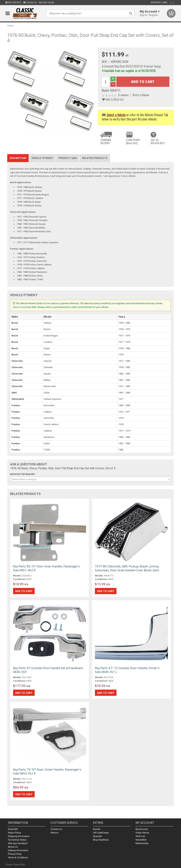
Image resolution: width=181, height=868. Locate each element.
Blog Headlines (101, 840)
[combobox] (91, 479)
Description (18, 158)
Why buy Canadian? (18, 843)
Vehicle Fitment (42, 158)
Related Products (95, 158)
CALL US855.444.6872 (158, 141)
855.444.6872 (13, 2)
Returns (54, 833)
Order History (142, 833)
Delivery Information (18, 850)
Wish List (140, 836)
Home (10, 26)
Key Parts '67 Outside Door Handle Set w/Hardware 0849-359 (48, 670)
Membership (142, 843)
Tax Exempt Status (17, 840)
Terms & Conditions (18, 857)
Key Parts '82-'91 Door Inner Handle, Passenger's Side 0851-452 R (46, 568)
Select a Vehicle (116, 115)
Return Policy (14, 833)
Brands (97, 829)
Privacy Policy (15, 854)
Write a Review (141, 95)
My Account (142, 829)
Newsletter (141, 840)
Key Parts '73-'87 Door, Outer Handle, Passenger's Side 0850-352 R (47, 771)
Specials (97, 836)
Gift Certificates (101, 833)
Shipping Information (19, 836)
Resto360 (13, 829)
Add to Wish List (113, 99)
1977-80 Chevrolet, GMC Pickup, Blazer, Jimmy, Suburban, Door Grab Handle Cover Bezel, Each (127, 568)
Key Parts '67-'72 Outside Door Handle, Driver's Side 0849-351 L (127, 670)
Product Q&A (68, 158)
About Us (13, 847)
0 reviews (123, 95)
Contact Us (30, 2)
